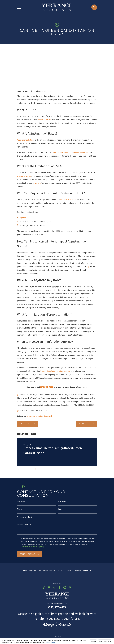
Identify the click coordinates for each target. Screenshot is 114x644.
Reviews (78, 539)
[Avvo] (44, 556)
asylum (38, 151)
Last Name (62, 470)
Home (25, 539)
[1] (18, 363)
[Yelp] (54, 556)
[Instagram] (65, 556)
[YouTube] (70, 556)
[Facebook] (60, 556)
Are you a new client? (25, 486)
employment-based (61, 121)
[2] (88, 235)
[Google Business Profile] (49, 556)
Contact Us (87, 539)
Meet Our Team (35, 539)
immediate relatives (69, 168)
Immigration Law (49, 539)
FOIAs (60, 539)
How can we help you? (25, 494)
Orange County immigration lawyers (55, 339)
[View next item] (37, 437)
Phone (19, 478)
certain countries (44, 88)
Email (60, 478)
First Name (21, 470)
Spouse (23, 186)
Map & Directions (57, 619)
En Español (69, 539)
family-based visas (81, 121)
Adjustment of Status (35, 384)
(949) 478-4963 (47, 355)
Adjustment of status (26, 108)
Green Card (48, 384)
